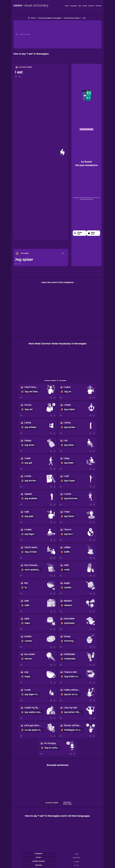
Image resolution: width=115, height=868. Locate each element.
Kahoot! (85, 6)
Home (33, 18)
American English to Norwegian (50, 18)
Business (91, 6)
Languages (73, 6)
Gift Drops (98, 6)
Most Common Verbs (72, 18)
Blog (80, 6)
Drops (67, 6)
